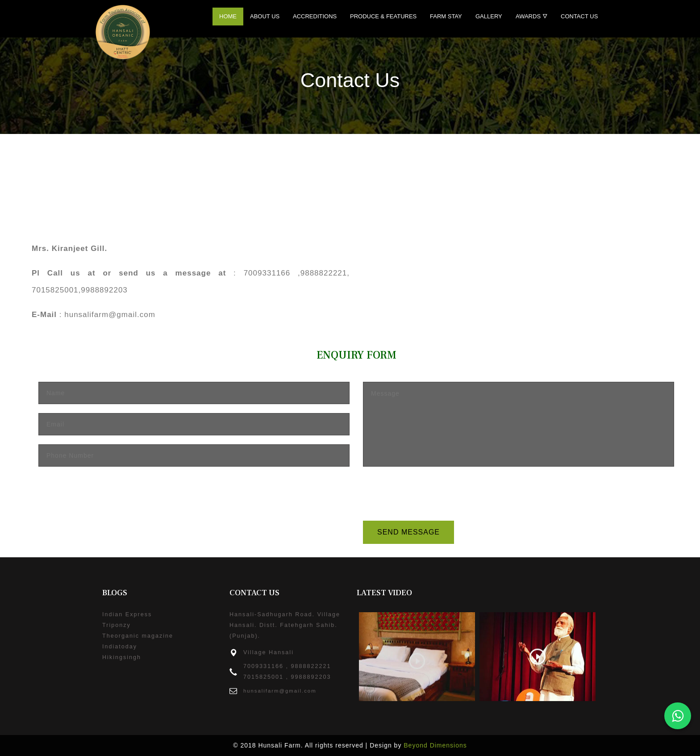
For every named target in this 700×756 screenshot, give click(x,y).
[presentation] (431, 493)
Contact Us (579, 16)
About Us (265, 16)
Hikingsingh (122, 657)
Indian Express (127, 614)
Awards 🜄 (531, 16)
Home (228, 16)
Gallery (489, 16)
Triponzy (117, 625)
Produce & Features (383, 16)
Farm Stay (446, 16)
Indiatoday (120, 647)
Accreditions (315, 16)
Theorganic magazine (138, 636)
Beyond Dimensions (435, 745)
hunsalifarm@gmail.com (280, 691)
